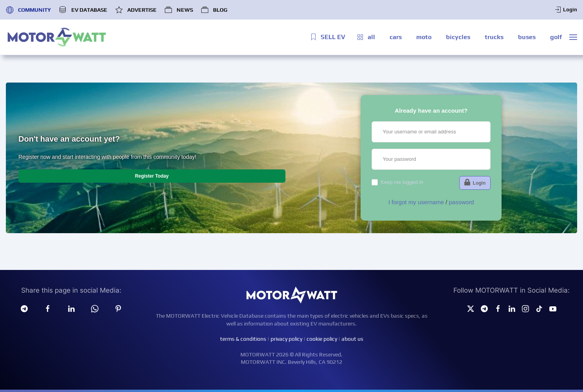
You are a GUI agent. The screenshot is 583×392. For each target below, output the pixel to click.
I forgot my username (416, 202)
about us (352, 339)
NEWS (179, 10)
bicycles (458, 37)
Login (566, 10)
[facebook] (48, 308)
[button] (573, 37)
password (461, 202)
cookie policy (322, 339)
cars (396, 37)
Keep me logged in (402, 182)
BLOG (214, 10)
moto (424, 37)
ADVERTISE (136, 10)
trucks (494, 37)
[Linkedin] (71, 308)
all (366, 37)
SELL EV (327, 37)
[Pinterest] (118, 308)
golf (556, 37)
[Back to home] (57, 37)
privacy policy (286, 339)
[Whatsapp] (95, 308)
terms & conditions (243, 339)
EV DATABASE (83, 10)
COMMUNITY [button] (28, 10)
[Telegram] (24, 308)
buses (527, 37)
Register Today (152, 176)
